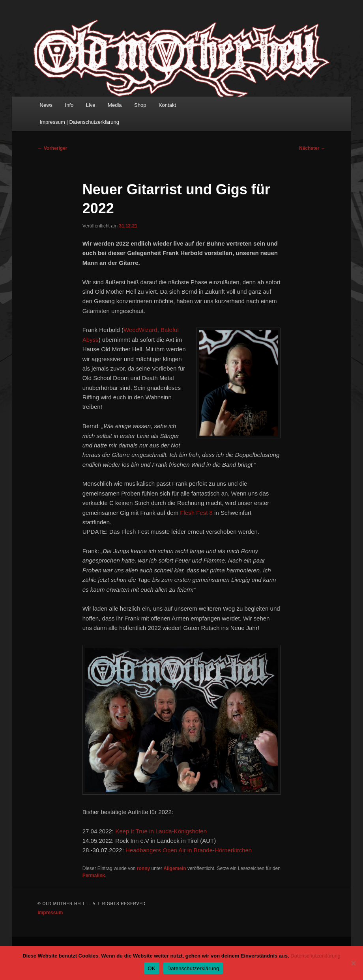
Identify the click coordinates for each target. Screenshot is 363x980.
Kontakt (167, 105)
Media (115, 105)
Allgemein (175, 868)
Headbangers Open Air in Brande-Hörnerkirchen (189, 850)
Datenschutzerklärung (315, 956)
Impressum (50, 913)
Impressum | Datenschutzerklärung (80, 122)
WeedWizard (140, 330)
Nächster (312, 148)
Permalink (94, 876)
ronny (143, 868)
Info (69, 105)
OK (152, 968)
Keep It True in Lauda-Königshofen (161, 831)
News (46, 105)
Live (91, 105)
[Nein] (353, 963)
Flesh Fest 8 (196, 513)
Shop (140, 105)
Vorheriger (52, 148)
